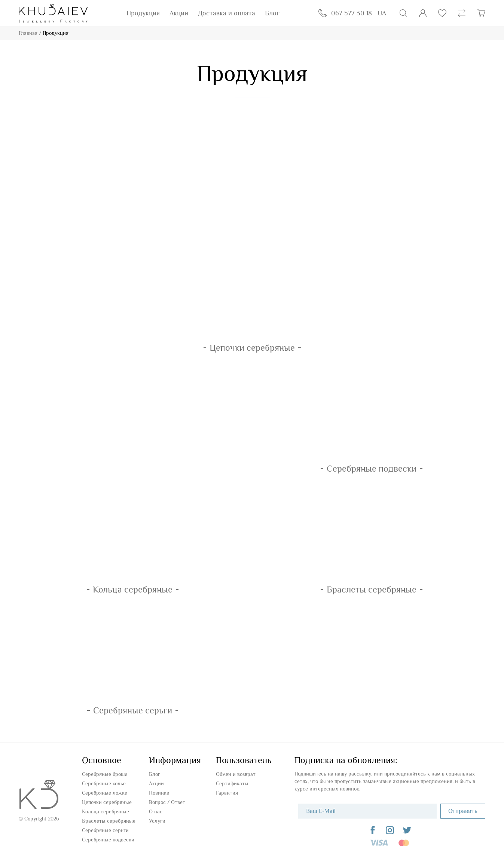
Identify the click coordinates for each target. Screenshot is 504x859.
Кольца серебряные (106, 811)
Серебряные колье (104, 783)
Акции (179, 13)
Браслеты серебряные (109, 821)
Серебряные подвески (108, 840)
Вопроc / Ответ (167, 802)
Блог (272, 13)
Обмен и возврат (236, 774)
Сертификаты (232, 783)
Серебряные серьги (105, 830)
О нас (156, 811)
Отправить (463, 811)
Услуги (157, 821)
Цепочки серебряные (107, 802)
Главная (28, 33)
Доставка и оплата (227, 13)
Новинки (159, 793)
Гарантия (227, 793)
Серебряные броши (105, 774)
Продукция (143, 13)
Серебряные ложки (105, 793)
